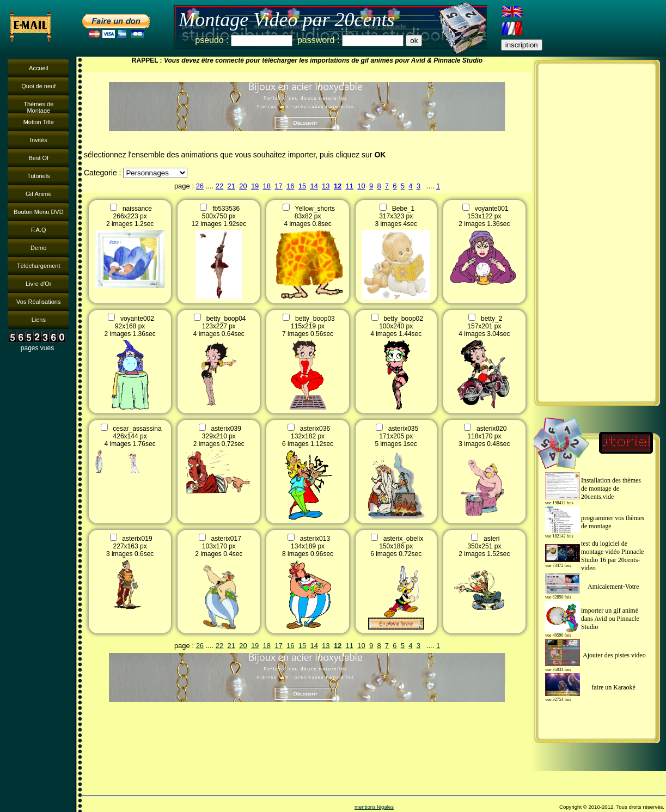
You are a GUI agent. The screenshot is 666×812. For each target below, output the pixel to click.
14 (314, 186)
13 (326, 186)
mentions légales (374, 807)
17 (278, 186)
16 (290, 186)
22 (219, 186)
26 (200, 186)
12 (338, 186)
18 (267, 186)
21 (231, 186)
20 (243, 186)
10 (361, 186)
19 (255, 186)
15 (302, 186)
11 (350, 186)
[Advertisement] (597, 233)
